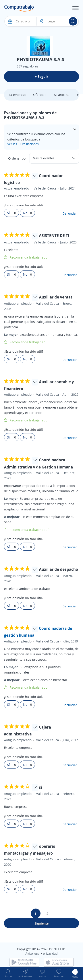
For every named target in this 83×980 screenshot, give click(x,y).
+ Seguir (41, 77)
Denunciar (70, 213)
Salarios (62, 95)
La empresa (17, 95)
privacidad (50, 953)
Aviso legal (33, 953)
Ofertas (40, 95)
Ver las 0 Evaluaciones (23, 144)
